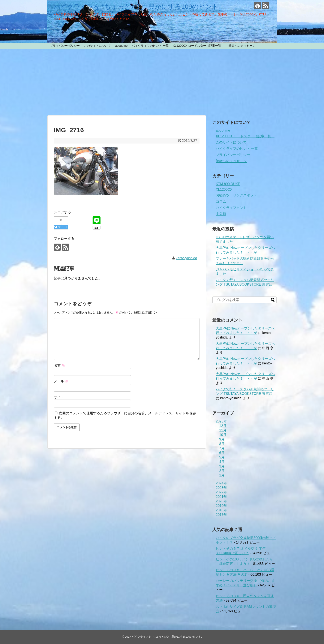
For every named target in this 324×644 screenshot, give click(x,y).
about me (121, 46)
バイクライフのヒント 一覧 (150, 46)
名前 (59, 365)
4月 (222, 462)
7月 (222, 448)
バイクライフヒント (231, 208)
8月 (222, 444)
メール (61, 381)
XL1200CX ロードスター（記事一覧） (198, 46)
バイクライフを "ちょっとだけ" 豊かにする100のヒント (136, 7)
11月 (223, 430)
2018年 (221, 510)
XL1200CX (224, 189)
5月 (222, 457)
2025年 (221, 421)
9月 (222, 439)
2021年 (221, 497)
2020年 (221, 501)
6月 (222, 453)
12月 (223, 426)
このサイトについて (97, 46)
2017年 (221, 515)
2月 (222, 471)
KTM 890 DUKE (228, 184)
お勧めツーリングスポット (236, 195)
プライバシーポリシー (65, 46)
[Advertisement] (162, 82)
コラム (221, 201)
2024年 (221, 483)
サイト (59, 397)
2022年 (221, 492)
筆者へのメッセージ (242, 46)
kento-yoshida (186, 258)
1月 (222, 475)
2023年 (221, 488)
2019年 (221, 506)
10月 (223, 435)
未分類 (221, 214)
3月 (222, 466)
